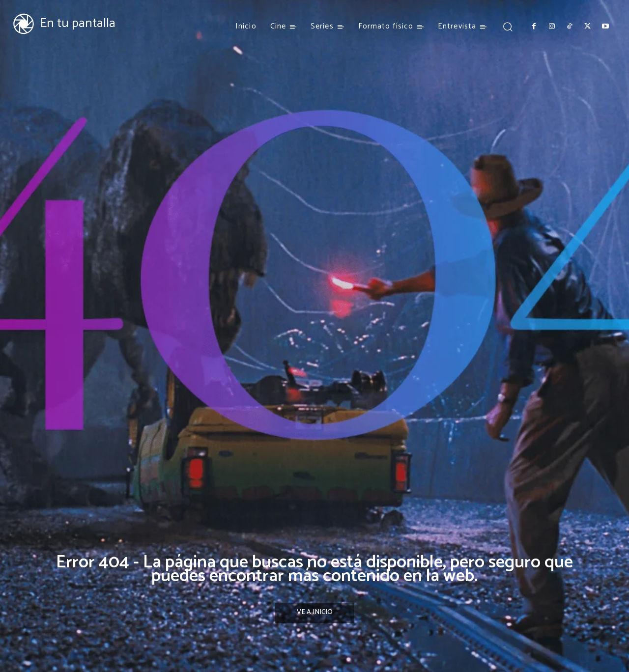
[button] (507, 26)
